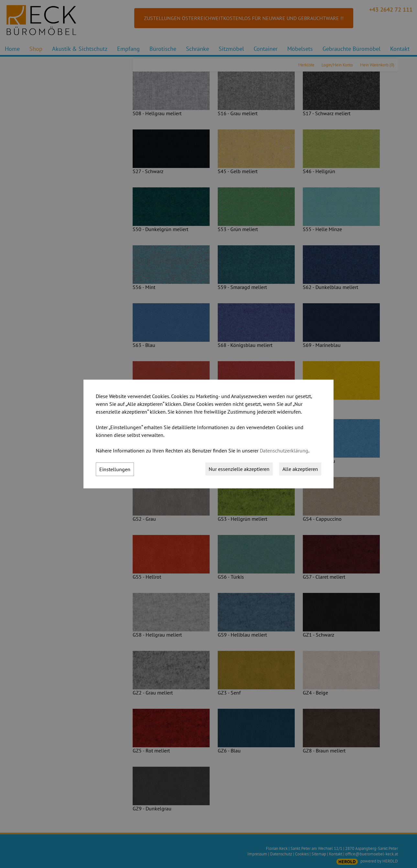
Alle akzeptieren (300, 469)
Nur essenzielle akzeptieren (239, 469)
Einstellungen (115, 469)
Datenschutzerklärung (284, 451)
